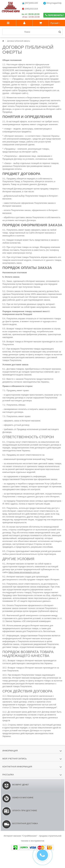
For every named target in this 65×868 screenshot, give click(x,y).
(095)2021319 (30, 9)
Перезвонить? (54, 15)
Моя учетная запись (15, 759)
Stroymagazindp (52, 3)
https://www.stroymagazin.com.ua (24, 572)
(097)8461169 (30, 3)
